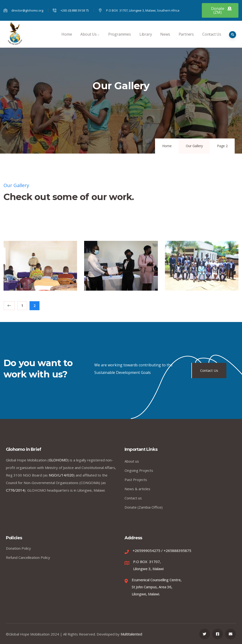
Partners (186, 39)
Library (146, 39)
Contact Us (212, 39)
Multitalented (131, 634)
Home (67, 39)
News (165, 39)
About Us (90, 39)
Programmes (120, 39)
